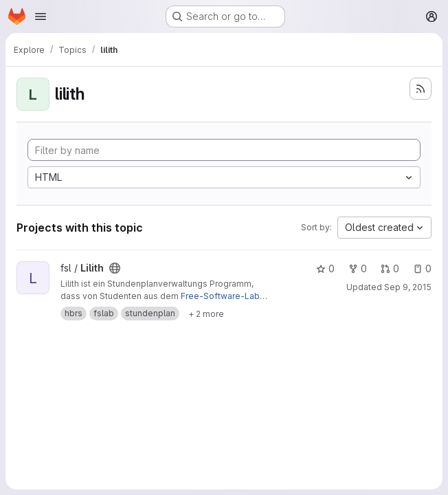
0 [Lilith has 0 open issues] (422, 268)
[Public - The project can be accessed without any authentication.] (115, 268)
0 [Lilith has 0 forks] (358, 268)
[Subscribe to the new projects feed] (421, 89)
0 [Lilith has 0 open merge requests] (390, 268)
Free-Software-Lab (220, 296)
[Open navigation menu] (41, 16)
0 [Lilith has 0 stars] (325, 268)
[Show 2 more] (206, 313)
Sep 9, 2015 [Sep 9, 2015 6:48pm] (408, 287)
